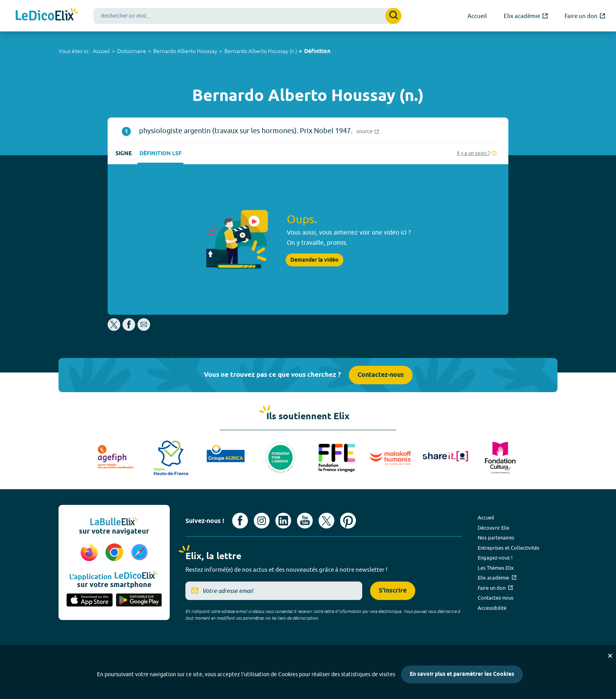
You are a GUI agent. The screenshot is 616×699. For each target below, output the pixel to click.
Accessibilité (492, 608)
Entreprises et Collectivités (509, 548)
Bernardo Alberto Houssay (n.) (261, 51)
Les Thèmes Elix (496, 568)
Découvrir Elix (494, 528)
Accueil (101, 51)
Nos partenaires (496, 538)
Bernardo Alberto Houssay (185, 51)
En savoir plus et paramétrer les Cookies (462, 674)
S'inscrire (393, 591)
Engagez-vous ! (495, 558)
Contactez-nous (381, 375)
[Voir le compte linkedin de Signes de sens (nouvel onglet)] (283, 521)
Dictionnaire (132, 51)
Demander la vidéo (314, 260)
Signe (124, 154)
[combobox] (247, 16)
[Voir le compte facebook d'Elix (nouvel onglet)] (240, 521)
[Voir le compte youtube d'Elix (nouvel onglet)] (305, 521)
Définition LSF (160, 154)
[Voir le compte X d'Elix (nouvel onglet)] (326, 521)
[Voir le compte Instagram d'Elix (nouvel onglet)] (262, 521)
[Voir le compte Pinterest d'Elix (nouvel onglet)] (348, 521)
